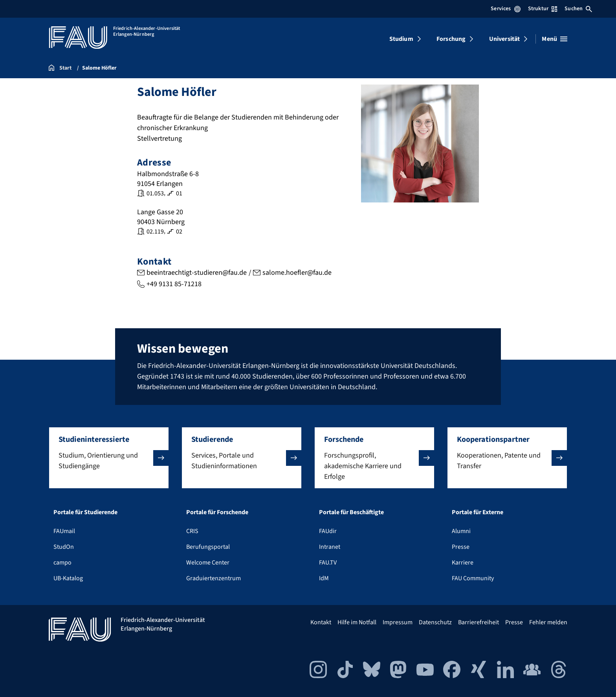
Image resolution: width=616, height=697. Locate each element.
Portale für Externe (478, 512)
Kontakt (321, 622)
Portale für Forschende (217, 512)
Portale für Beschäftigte (351, 512)
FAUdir (328, 531)
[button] (109, 458)
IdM (324, 578)
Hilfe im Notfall (357, 622)
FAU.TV (328, 563)
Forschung (451, 39)
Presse (461, 547)
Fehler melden (548, 622)
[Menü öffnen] (555, 39)
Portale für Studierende (85, 512)
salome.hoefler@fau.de (297, 273)
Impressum (398, 622)
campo (62, 563)
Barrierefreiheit (478, 622)
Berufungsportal (208, 547)
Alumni (461, 531)
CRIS (192, 531)
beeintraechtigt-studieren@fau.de (197, 273)
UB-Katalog (68, 578)
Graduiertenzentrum (214, 578)
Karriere (463, 563)
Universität (505, 39)
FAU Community (473, 578)
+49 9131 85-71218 (174, 284)
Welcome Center (208, 563)
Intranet (330, 547)
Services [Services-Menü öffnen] (505, 9)
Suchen (578, 9)
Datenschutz (435, 622)
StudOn (64, 547)
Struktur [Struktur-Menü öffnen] (543, 9)
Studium (401, 39)
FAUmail (64, 531)
